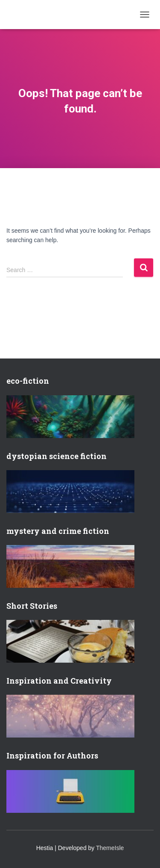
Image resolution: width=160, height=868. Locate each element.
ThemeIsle (110, 848)
